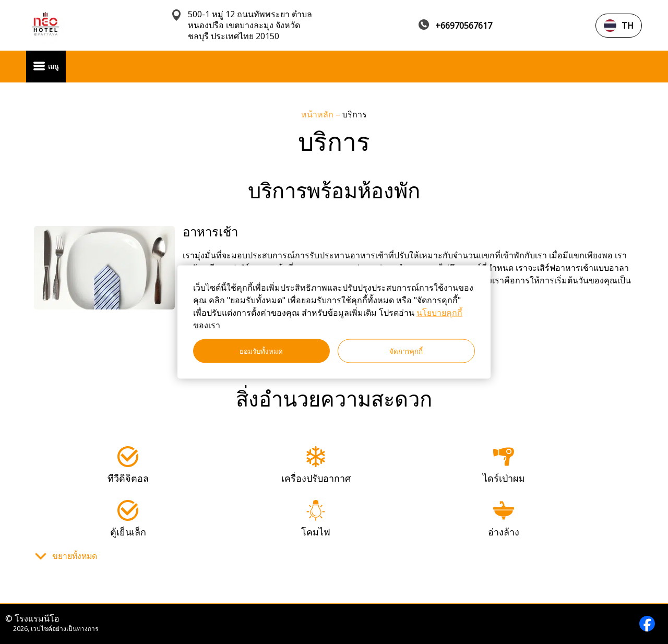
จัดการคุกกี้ (406, 351)
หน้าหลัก (318, 114)
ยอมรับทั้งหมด (261, 351)
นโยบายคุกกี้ (439, 313)
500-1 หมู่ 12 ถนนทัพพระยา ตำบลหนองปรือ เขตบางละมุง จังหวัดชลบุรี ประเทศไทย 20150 (250, 25)
